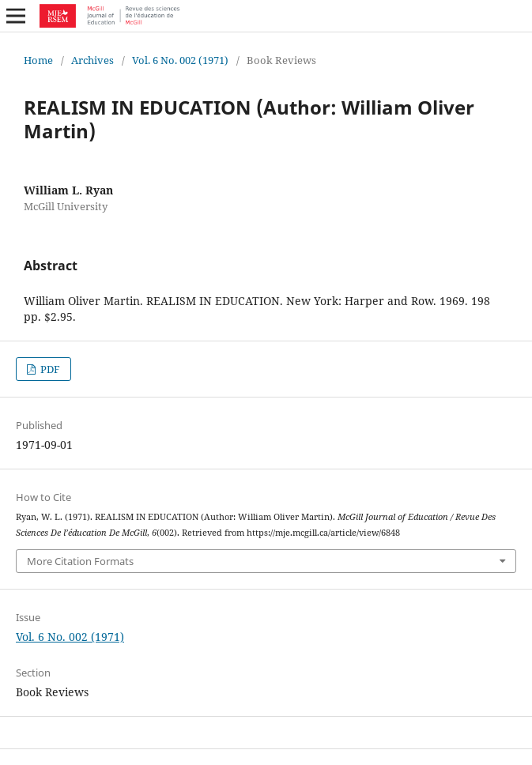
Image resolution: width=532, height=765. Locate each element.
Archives (92, 60)
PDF (49, 369)
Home (38, 60)
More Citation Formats (80, 561)
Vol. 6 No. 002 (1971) (180, 60)
